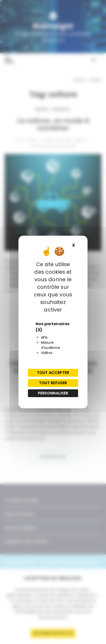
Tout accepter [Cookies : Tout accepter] (53, 373)
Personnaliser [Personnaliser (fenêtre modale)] (53, 393)
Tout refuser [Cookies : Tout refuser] (53, 383)
